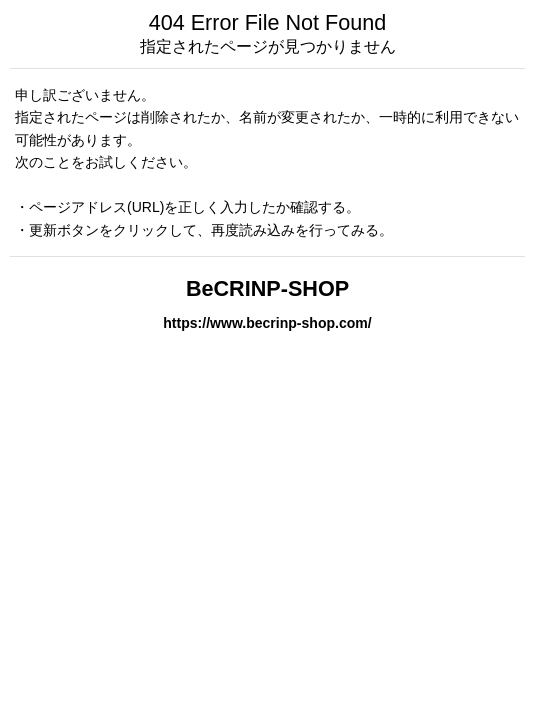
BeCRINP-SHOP (267, 288)
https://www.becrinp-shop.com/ (267, 323)
